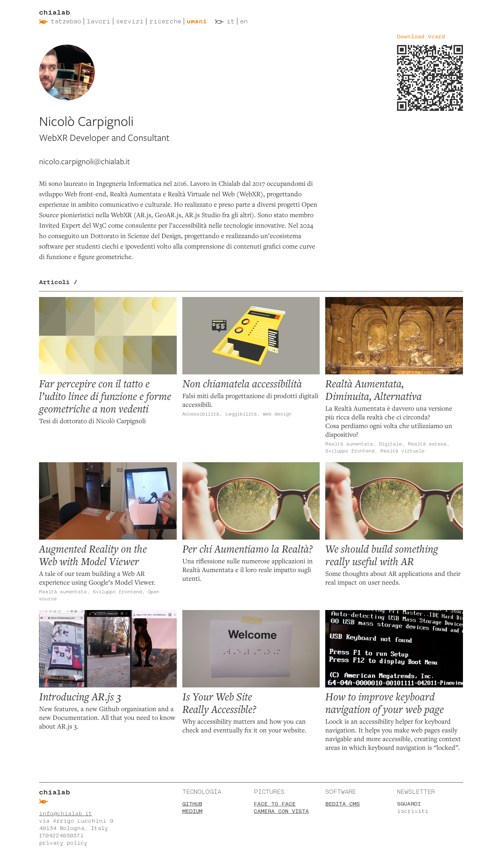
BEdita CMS (343, 804)
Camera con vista (281, 811)
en (244, 21)
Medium (192, 811)
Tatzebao (66, 21)
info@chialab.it (66, 813)
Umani (197, 21)
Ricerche (165, 21)
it (231, 21)
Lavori (99, 21)
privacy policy (63, 843)
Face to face (275, 804)
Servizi (130, 21)
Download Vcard (421, 36)
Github (192, 804)
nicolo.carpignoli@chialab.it (85, 161)
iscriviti (413, 811)
